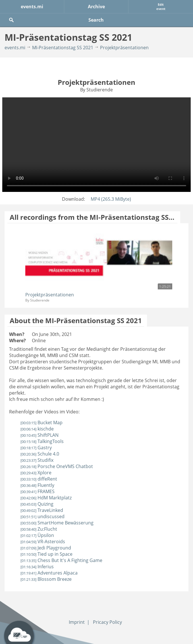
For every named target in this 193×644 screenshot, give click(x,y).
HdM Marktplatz (46, 498)
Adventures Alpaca (49, 573)
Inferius (37, 567)
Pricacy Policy (107, 622)
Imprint (77, 622)
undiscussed (42, 516)
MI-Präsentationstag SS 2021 (63, 48)
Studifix (37, 460)
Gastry (36, 448)
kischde (37, 429)
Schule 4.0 (40, 454)
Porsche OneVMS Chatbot (57, 466)
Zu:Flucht (39, 529)
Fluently (37, 485)
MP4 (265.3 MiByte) (111, 199)
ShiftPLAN (40, 435)
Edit (161, 7)
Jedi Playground (46, 548)
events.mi (32, 7)
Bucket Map (41, 423)
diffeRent (39, 479)
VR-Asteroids (43, 542)
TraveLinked (42, 510)
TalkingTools (42, 441)
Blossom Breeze (46, 579)
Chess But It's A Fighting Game (61, 560)
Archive (96, 7)
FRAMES (38, 491)
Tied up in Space (46, 554)
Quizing (37, 504)
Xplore (36, 473)
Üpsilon (37, 535)
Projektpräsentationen (124, 48)
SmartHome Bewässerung (57, 523)
